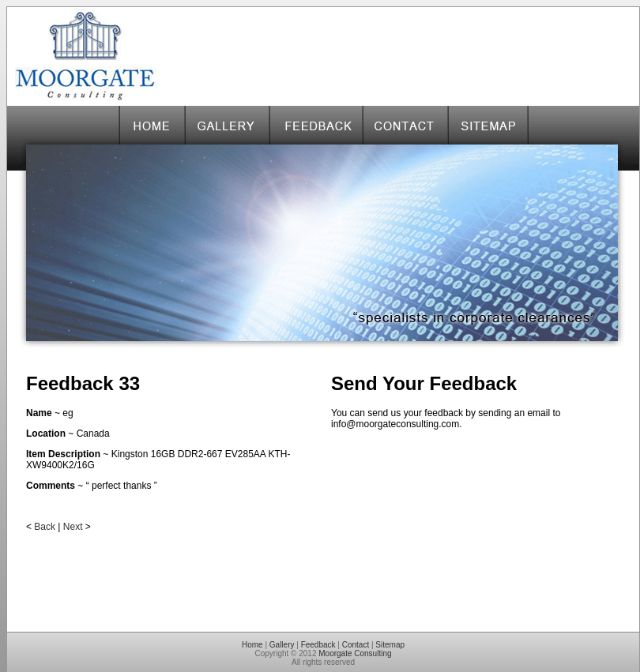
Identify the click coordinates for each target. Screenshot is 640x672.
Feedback (318, 645)
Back (45, 527)
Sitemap (390, 645)
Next (73, 527)
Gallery (282, 645)
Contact (356, 645)
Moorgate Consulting (355, 653)
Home (252, 645)
